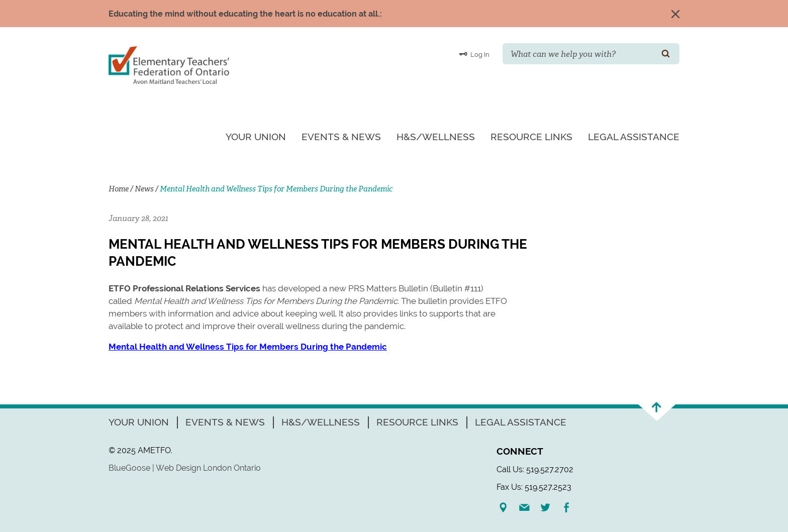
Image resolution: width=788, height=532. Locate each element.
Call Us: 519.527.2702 (535, 469)
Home (119, 189)
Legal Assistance (634, 137)
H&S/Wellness (436, 137)
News (144, 189)
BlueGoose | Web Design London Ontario (185, 468)
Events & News (341, 137)
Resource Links (531, 137)
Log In (474, 54)
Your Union (256, 137)
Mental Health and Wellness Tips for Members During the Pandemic (248, 347)
